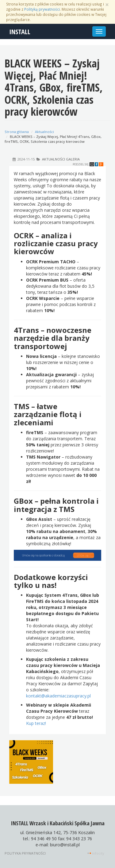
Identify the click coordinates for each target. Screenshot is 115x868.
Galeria (73, 159)
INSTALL (20, 31)
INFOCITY (98, 853)
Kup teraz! (36, 723)
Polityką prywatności (42, 9)
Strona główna (17, 132)
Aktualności (44, 132)
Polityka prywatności (25, 853)
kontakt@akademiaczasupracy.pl (58, 696)
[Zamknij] (107, 5)
